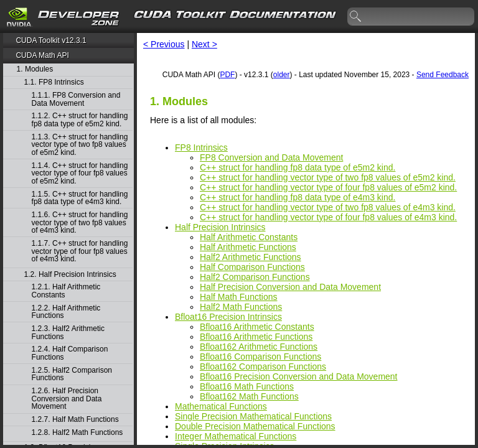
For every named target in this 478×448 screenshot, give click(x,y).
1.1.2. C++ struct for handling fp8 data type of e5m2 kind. (80, 120)
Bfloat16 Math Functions (247, 386)
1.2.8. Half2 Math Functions (77, 433)
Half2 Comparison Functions (255, 277)
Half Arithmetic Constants (249, 237)
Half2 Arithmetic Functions (251, 257)
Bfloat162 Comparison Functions (263, 366)
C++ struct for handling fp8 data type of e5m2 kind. (298, 167)
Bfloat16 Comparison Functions (260, 357)
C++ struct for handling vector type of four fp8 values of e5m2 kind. (328, 187)
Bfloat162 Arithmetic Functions (259, 347)
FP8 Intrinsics (201, 147)
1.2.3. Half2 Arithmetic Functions (68, 333)
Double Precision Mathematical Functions (255, 426)
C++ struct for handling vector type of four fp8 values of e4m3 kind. (328, 217)
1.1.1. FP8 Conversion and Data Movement (76, 99)
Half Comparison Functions (252, 267)
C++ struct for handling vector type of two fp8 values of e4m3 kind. (328, 207)
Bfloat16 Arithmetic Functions (256, 337)
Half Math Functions (239, 297)
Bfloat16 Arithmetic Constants (257, 327)
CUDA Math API (42, 55)
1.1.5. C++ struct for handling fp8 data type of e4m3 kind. (80, 198)
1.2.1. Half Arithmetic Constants (66, 291)
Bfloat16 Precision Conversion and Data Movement (299, 376)
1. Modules (35, 69)
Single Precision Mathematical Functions (253, 416)
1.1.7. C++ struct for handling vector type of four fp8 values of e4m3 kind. (80, 251)
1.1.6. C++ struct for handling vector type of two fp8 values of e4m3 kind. (80, 223)
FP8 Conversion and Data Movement (271, 157)
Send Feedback (443, 75)
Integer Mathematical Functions (236, 436)
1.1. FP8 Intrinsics (54, 82)
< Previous (164, 44)
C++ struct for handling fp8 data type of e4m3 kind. (298, 197)
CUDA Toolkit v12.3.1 (51, 40)
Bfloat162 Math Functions (249, 396)
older (282, 75)
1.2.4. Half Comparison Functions (70, 353)
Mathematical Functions (221, 406)
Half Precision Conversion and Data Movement (290, 287)
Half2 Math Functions (241, 307)
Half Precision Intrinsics (220, 227)
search (356, 17)
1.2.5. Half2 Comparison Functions (72, 374)
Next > (204, 44)
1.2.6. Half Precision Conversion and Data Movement (67, 399)
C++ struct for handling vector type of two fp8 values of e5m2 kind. (328, 177)
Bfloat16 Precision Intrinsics (228, 317)
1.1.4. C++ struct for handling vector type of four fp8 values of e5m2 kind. (80, 174)
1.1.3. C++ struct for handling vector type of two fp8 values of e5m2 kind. (80, 145)
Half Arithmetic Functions (248, 247)
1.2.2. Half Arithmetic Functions (66, 312)
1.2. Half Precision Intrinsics (70, 275)
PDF (227, 75)
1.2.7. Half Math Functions (75, 420)
